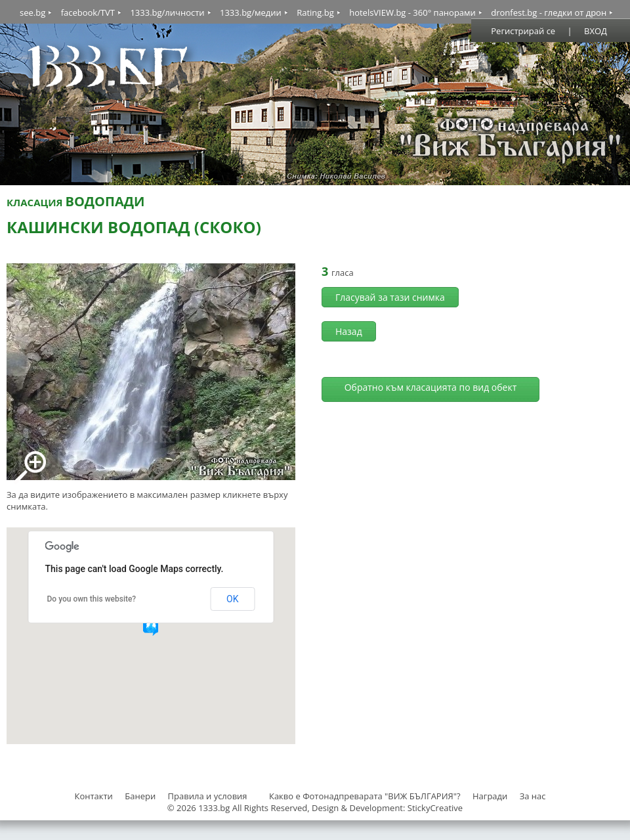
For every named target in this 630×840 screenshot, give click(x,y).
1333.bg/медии (251, 12)
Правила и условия (208, 796)
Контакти (93, 796)
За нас (533, 796)
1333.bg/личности (167, 12)
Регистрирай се (523, 31)
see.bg (32, 12)
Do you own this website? (92, 599)
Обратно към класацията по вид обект (431, 387)
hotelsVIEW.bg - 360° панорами (412, 12)
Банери (141, 796)
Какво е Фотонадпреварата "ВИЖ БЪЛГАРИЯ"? (365, 796)
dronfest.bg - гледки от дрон (549, 12)
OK (232, 599)
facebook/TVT (88, 12)
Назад (349, 331)
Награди (490, 796)
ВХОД (596, 31)
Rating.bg (315, 12)
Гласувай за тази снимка (390, 297)
